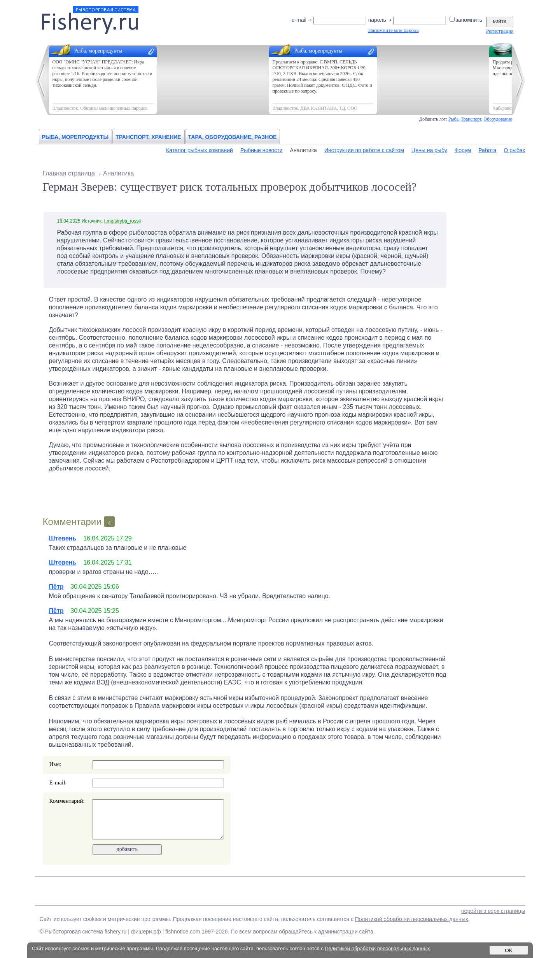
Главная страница (69, 173)
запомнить (466, 20)
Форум (463, 150)
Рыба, (454, 119)
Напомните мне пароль (394, 30)
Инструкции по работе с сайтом (364, 150)
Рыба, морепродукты (75, 137)
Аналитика (304, 150)
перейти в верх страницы (493, 911)
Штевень (63, 538)
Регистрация (500, 31)
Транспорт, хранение (148, 137)
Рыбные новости (262, 150)
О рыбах (514, 150)
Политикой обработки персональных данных (412, 919)
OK (508, 950)
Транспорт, (472, 119)
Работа (487, 150)
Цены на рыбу (429, 150)
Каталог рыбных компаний (199, 150)
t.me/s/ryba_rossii (122, 221)
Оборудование (498, 119)
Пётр (56, 587)
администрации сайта (346, 932)
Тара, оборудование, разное (233, 137)
